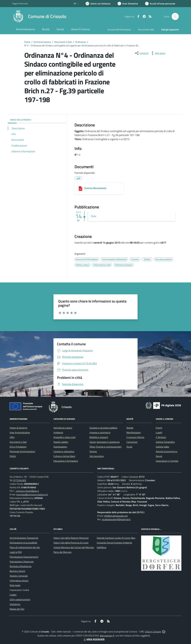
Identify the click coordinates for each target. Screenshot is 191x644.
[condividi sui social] (141, 53)
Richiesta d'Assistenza (21, 566)
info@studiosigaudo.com (116, 516)
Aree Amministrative (20, 432)
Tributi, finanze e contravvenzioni (105, 447)
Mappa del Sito (17, 609)
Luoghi (159, 432)
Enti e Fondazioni (18, 447)
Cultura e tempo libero (64, 456)
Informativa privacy (19, 580)
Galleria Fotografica (165, 442)
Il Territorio (161, 437)
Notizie (130, 428)
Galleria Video (162, 447)
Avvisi (129, 447)
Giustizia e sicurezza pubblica (103, 428)
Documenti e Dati (63, 42)
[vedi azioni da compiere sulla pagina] (158, 53)
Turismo (93, 451)
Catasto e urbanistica (64, 451)
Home (27, 42)
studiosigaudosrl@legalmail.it (116, 519)
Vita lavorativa (97, 456)
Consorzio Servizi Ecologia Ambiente (114, 543)
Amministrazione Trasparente (24, 538)
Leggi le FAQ (16, 552)
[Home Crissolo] (39, 16)
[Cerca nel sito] (175, 16)
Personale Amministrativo (22, 451)
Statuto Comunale (19, 576)
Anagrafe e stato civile (64, 437)
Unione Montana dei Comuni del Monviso (74, 547)
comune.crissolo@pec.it (27, 491)
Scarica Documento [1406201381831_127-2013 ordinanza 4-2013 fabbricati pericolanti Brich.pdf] (95, 188)
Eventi (159, 428)
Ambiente (58, 432)
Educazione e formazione (66, 461)
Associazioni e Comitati (167, 461)
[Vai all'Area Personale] (160, 4)
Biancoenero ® (107, 636)
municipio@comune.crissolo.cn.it (32, 494)
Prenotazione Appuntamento (24, 557)
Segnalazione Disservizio (22, 562)
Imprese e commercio (100, 432)
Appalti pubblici (61, 442)
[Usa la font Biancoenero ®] (98, 4)
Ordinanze (80, 42)
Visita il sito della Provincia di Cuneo (71, 543)
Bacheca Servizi (17, 571)
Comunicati (132, 442)
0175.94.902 (20, 480)
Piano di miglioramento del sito (25, 547)
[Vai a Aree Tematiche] (128, 4)
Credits (13, 595)
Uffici (12, 437)
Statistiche (15, 604)
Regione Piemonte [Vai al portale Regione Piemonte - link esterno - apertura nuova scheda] (20, 3)
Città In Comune (153, 632)
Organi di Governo (18, 428)
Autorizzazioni (60, 447)
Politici (13, 456)
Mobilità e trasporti (99, 437)
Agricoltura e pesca (63, 428)
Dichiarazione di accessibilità (23, 543)
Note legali (15, 585)
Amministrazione (42, 42)
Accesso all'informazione (119, 30)
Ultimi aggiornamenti (20, 599)
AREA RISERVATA (94, 639)
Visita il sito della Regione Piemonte (71, 538)
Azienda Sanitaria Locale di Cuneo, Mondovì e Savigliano (124, 538)
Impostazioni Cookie (19, 590)
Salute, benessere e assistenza (105, 442)
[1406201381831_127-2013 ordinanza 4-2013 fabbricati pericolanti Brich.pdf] (80, 189)
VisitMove (101, 547)
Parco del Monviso (62, 552)
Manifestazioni (134, 432)
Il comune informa (135, 437)
